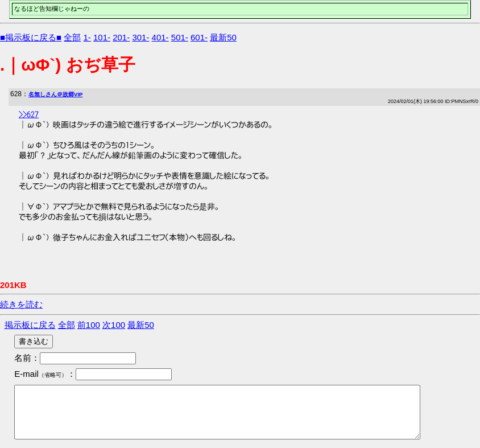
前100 (89, 325)
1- (87, 37)
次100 (114, 325)
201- (121, 37)
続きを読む (21, 304)
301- (140, 37)
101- (102, 37)
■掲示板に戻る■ (31, 37)
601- (199, 37)
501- (180, 37)
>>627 (29, 114)
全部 (72, 37)
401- (160, 37)
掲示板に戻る (30, 325)
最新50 (223, 37)
